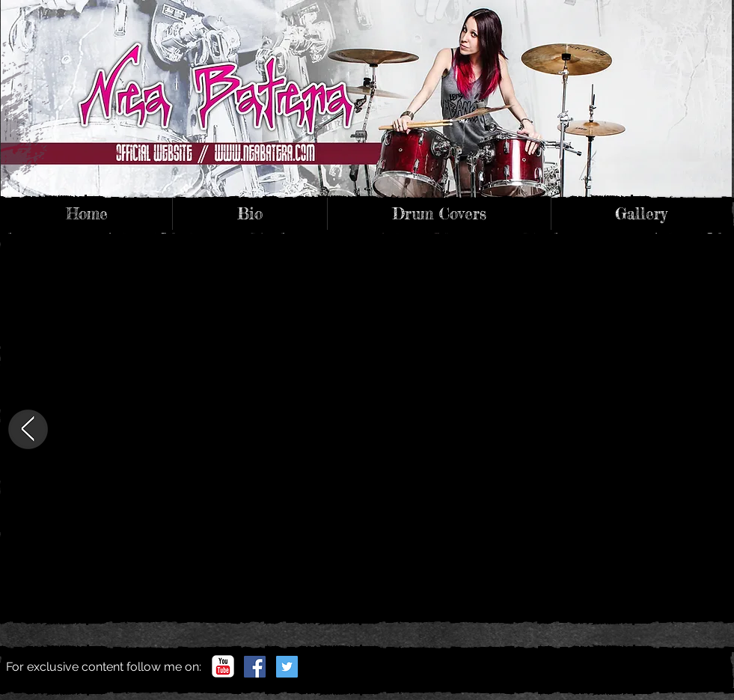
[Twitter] (287, 667)
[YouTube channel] (223, 666)
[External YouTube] (369, 429)
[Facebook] (255, 667)
